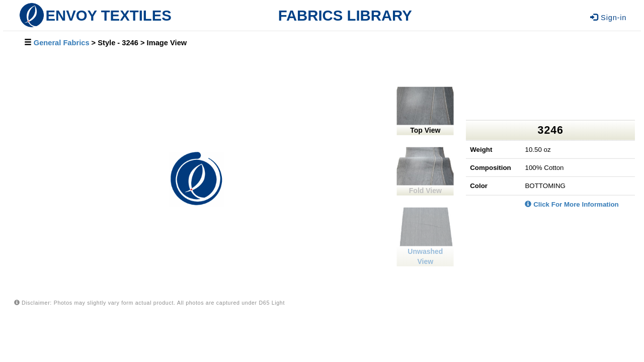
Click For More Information (572, 204)
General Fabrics (62, 43)
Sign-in (608, 18)
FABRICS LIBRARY (345, 15)
